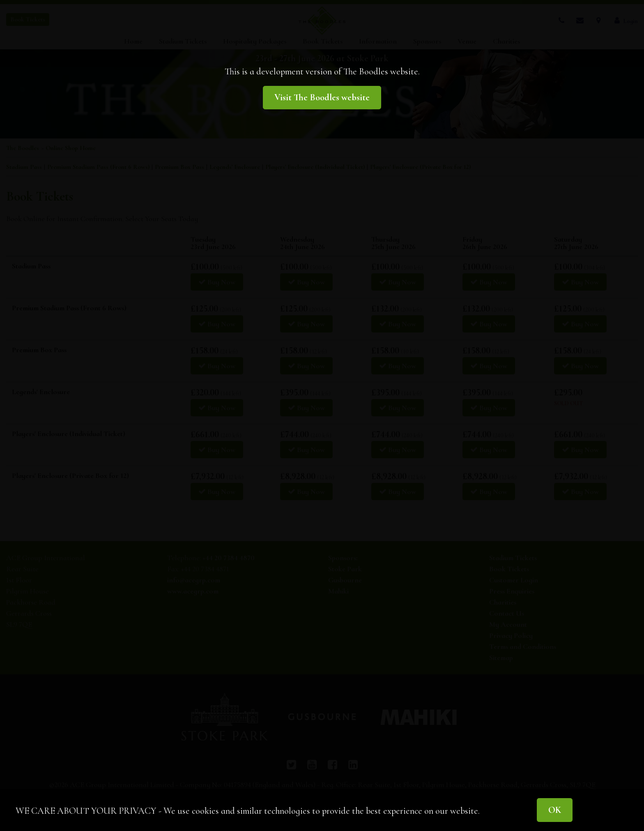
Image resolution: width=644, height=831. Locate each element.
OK (555, 810)
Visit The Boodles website (322, 97)
